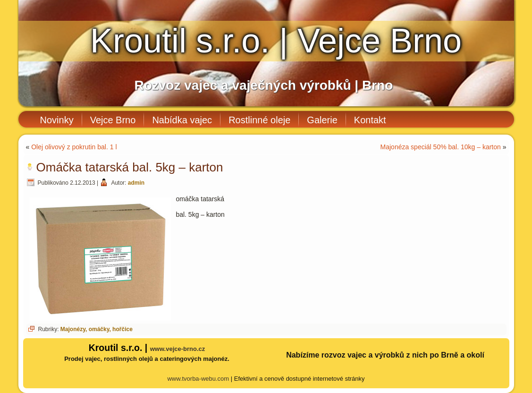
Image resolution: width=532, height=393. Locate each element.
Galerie (322, 120)
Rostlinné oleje (259, 120)
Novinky (57, 120)
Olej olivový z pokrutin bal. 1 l (74, 147)
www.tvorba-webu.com (198, 379)
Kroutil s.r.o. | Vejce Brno (276, 41)
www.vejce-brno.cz (178, 349)
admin (136, 183)
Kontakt (370, 120)
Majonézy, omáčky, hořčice (97, 329)
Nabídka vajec (182, 120)
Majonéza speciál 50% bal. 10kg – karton (441, 147)
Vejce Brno (113, 120)
